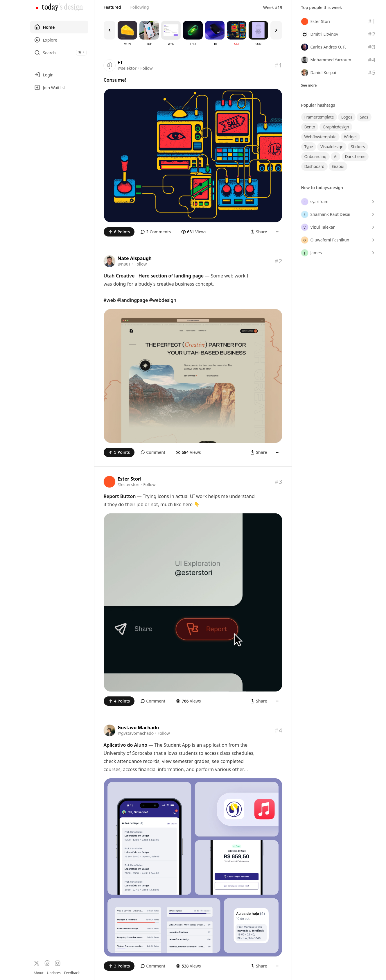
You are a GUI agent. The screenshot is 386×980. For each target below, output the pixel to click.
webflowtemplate (321, 137)
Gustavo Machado (138, 728)
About (39, 973)
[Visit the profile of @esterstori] (109, 482)
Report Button (120, 496)
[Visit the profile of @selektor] (109, 65)
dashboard (314, 166)
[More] (278, 232)
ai (336, 156)
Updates (54, 973)
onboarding (315, 156)
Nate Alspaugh (135, 258)
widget (350, 137)
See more (309, 85)
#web (110, 300)
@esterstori (129, 484)
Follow (146, 68)
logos (347, 117)
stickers (358, 147)
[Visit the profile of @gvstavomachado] (109, 730)
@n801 (124, 264)
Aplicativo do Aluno (126, 745)
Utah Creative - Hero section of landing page (154, 276)
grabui (338, 166)
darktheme (355, 156)
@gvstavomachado (136, 733)
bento (310, 127)
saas (364, 117)
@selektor (127, 68)
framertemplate (319, 117)
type (309, 147)
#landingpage (132, 300)
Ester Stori (130, 479)
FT (120, 62)
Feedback (72, 973)
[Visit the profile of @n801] (109, 261)
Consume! (115, 80)
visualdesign (332, 147)
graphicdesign (336, 127)
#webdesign (163, 300)
